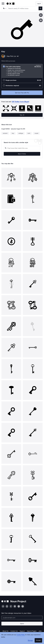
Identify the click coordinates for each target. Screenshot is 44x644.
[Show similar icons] (41, 20)
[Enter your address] (22, 618)
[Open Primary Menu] (3, 4)
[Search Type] (4, 8)
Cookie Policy (21, 635)
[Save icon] (41, 15)
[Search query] (22, 148)
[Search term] (23, 8)
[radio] (22, 71)
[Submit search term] (40, 8)
